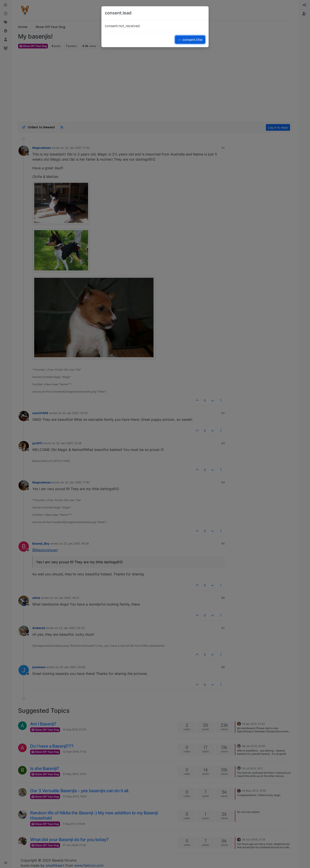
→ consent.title (190, 40)
